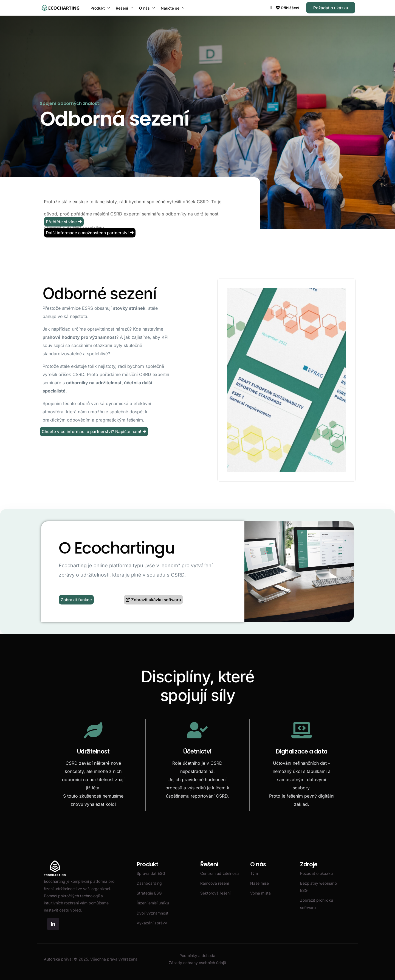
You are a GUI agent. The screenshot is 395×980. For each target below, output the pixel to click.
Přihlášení (290, 8)
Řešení (209, 864)
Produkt (147, 864)
